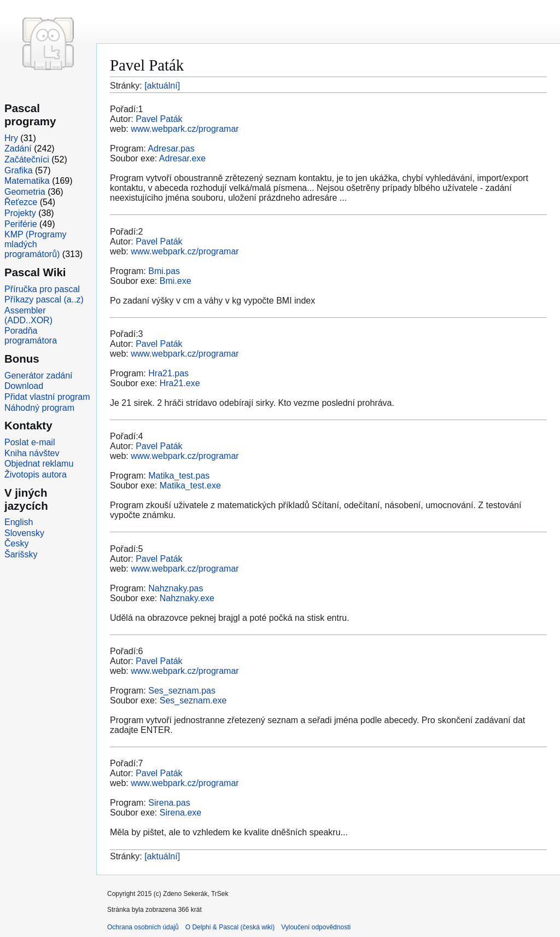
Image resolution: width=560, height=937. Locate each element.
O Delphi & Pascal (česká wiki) (230, 927)
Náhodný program (39, 408)
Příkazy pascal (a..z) (44, 299)
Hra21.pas (168, 373)
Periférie (21, 224)
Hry (11, 138)
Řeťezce (21, 202)
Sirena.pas (169, 803)
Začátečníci (27, 159)
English (19, 522)
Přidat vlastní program (47, 397)
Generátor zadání (39, 376)
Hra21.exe (180, 383)
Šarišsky (21, 554)
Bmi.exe (176, 281)
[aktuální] (162, 86)
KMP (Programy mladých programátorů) (36, 244)
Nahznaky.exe (187, 598)
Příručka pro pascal (42, 289)
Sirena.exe (181, 813)
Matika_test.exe (190, 485)
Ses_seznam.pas (182, 691)
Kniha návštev (32, 453)
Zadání (18, 149)
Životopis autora (36, 475)
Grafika (19, 170)
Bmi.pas (164, 271)
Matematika (27, 181)
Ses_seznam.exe (193, 700)
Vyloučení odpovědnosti (316, 927)
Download (24, 386)
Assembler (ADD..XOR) (28, 315)
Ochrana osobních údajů (143, 927)
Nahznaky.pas (176, 588)
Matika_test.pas (179, 476)
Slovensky (24, 533)
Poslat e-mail (30, 442)
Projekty (20, 213)
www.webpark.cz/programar (185, 129)
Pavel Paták (159, 119)
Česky (16, 543)
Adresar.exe (182, 158)
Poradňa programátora (31, 336)
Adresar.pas (171, 149)
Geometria (25, 192)
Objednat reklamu (39, 464)
